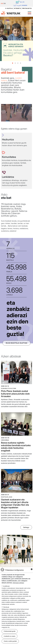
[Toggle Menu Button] (29, 12)
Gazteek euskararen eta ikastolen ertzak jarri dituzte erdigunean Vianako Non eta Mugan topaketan (15, 503)
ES (5, 3)
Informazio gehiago (18, 583)
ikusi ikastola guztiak (16, 343)
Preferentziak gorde (10, 631)
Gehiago (26, 527)
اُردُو (15, 5)
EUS (2, 3)
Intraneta (17, 8)
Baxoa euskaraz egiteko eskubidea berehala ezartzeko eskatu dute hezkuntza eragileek (16, 447)
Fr (24, 2)
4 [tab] (21, 63)
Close (32, 569)
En (21, 2)
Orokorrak (5, 440)
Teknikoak (6, 607)
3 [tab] (18, 63)
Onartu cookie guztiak (10, 641)
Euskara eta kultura (9, 388)
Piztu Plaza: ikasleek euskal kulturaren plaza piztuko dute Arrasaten (15, 394)
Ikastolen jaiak (7, 497)
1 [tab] (13, 63)
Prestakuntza (27, 8)
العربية (19, 5)
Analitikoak (6, 586)
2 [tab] (15, 63)
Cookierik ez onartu (10, 636)
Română (25, 5)
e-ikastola (9, 8)
